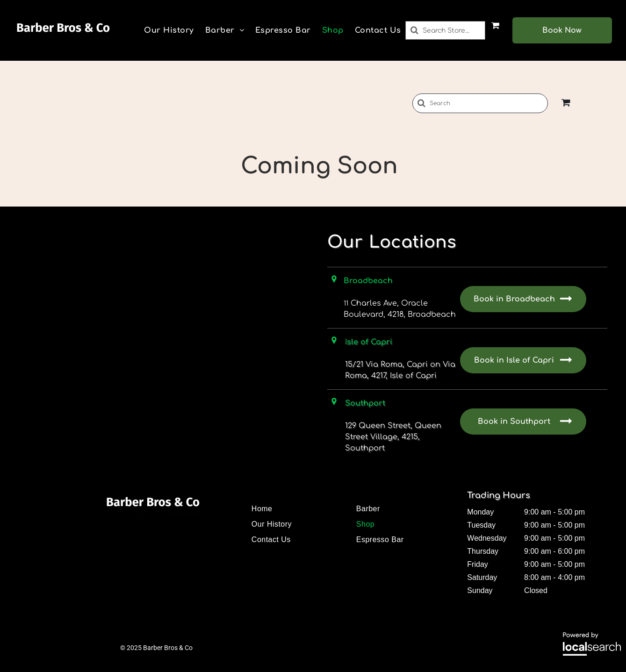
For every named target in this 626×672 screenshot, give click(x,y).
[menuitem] (169, 30)
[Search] (445, 30)
